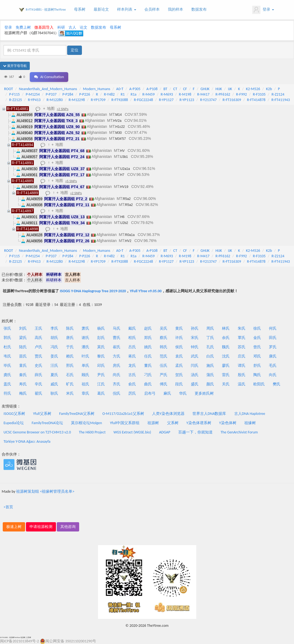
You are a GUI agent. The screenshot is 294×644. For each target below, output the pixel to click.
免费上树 (23, 27)
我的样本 (176, 9)
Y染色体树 (228, 423)
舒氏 (257, 366)
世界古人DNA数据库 (209, 414)
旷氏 (70, 384)
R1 (123, 94)
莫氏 (101, 347)
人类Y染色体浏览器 (168, 414)
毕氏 (7, 366)
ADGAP (165, 432)
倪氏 (117, 393)
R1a (133, 94)
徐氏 (257, 328)
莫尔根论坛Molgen (86, 423)
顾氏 (85, 375)
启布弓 (150, 393)
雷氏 (226, 375)
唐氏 (70, 338)
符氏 (7, 393)
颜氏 (210, 384)
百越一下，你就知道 (195, 432)
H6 (122, 217)
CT (175, 89)
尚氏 (117, 375)
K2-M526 (253, 89)
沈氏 (226, 356)
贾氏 (38, 356)
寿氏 (23, 384)
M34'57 (121, 139)
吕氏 (132, 347)
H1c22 (120, 127)
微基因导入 (44, 27)
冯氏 (54, 347)
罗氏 (273, 347)
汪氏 (54, 366)
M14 (119, 115)
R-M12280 (54, 100)
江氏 (101, 384)
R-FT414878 (256, 100)
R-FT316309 (232, 100)
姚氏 (148, 347)
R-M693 (167, 94)
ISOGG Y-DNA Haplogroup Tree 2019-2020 (93, 291)
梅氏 (23, 393)
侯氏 (179, 347)
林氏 (226, 328)
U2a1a (125, 169)
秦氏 (23, 375)
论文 (84, 27)
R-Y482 (109, 94)
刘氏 (23, 328)
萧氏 (85, 328)
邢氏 (70, 366)
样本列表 (127, 9)
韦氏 (7, 356)
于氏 (70, 347)
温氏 (242, 384)
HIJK (219, 89)
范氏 (164, 356)
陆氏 (23, 347)
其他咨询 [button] (68, 527)
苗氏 (23, 356)
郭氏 (7, 338)
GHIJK (205, 89)
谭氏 (242, 366)
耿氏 (54, 393)
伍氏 (164, 366)
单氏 (85, 366)
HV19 (124, 187)
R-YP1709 (98, 100)
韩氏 (164, 347)
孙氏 (195, 328)
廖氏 (226, 366)
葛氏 (101, 393)
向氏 (273, 375)
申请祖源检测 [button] (41, 527)
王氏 (38, 328)
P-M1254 (33, 94)
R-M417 (203, 94)
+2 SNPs (63, 109)
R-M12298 (77, 100)
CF (185, 89)
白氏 (210, 356)
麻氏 (167, 393)
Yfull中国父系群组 (125, 423)
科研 (61, 27)
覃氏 (242, 338)
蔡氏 (164, 338)
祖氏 (85, 384)
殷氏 (242, 375)
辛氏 (38, 384)
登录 (263, 10)
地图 (51, 108)
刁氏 (148, 375)
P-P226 (85, 94)
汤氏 (195, 375)
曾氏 (257, 347)
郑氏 (148, 338)
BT (165, 89)
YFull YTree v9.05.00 (145, 291)
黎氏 (101, 356)
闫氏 (195, 366)
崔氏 (117, 347)
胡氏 (54, 338)
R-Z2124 (278, 94)
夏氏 (54, 375)
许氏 (179, 338)
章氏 (85, 393)
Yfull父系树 (42, 414)
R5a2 (127, 199)
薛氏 (38, 375)
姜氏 (54, 356)
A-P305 (135, 89)
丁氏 (210, 338)
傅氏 (164, 384)
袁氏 (179, 356)
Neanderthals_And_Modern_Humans (48, 89)
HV (122, 151)
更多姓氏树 (204, 393)
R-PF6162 (223, 94)
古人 (72, 27)
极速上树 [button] (14, 527)
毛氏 (273, 366)
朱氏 (242, 328)
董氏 (148, 366)
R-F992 (242, 94)
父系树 (173, 423)
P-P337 (51, 94)
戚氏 (54, 384)
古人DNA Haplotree (250, 414)
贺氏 (179, 375)
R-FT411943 (281, 100)
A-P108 (152, 89)
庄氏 (242, 356)
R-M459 (149, 94)
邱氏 (101, 366)
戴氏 (132, 328)
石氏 (70, 375)
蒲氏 (210, 375)
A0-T (120, 89)
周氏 (210, 328)
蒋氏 (132, 356)
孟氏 (179, 366)
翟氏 (38, 393)
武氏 (195, 356)
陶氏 (257, 375)
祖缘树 (250, 423)
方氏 (117, 356)
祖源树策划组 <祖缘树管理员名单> (45, 491)
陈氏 (70, 328)
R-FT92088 (120, 100)
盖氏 (7, 384)
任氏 (148, 356)
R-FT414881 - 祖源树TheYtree (46, 10)
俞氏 (132, 384)
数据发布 (199, 9)
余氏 (226, 338)
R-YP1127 (166, 100)
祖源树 (153, 423)
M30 (119, 133)
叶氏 (85, 356)
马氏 (117, 328)
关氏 (226, 384)
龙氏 (132, 366)
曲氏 (148, 384)
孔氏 (210, 347)
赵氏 (148, 328)
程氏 (132, 338)
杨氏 (101, 328)
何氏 (273, 328)
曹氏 (117, 338)
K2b (269, 89)
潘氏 (85, 347)
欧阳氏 (259, 384)
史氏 (38, 366)
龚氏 (7, 375)
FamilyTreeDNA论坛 (47, 423)
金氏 (257, 338)
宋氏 (195, 338)
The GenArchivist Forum (239, 432)
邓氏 (257, 356)
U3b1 (124, 157)
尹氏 (101, 375)
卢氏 (38, 347)
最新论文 (101, 9)
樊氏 (277, 384)
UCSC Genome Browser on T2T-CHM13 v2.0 (37, 432)
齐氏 (117, 384)
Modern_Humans (97, 89)
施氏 (210, 366)
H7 (122, 175)
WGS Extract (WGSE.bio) (132, 432)
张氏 (7, 328)
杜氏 (7, 347)
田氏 (273, 338)
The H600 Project (92, 432)
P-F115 (15, 94)
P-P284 (68, 94)
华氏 (183, 393)
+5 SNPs (71, 181)
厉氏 (132, 393)
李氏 (54, 328)
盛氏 (195, 384)
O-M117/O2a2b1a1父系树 (123, 414)
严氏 (164, 375)
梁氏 (23, 338)
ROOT (8, 89)
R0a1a (130, 235)
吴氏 (164, 328)
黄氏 (179, 328)
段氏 (179, 384)
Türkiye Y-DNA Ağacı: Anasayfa (27, 441)
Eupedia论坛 (14, 423)
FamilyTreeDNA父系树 (77, 414)
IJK (230, 89)
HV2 (128, 241)
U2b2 (124, 223)
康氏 (273, 356)
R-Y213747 (208, 100)
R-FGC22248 (143, 100)
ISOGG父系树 (14, 414)
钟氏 (195, 347)
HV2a (117, 121)
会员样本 (152, 9)
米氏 (70, 393)
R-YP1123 (187, 100)
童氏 (23, 366)
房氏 (117, 366)
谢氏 (85, 338)
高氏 (38, 338)
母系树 (80, 9)
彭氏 (101, 338)
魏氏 (226, 347)
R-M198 (185, 94)
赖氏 (70, 356)
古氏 (132, 375)
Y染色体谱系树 (199, 423)
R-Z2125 (16, 100)
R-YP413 (34, 100)
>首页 (8, 507)
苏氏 (242, 347)
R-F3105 (259, 94)
